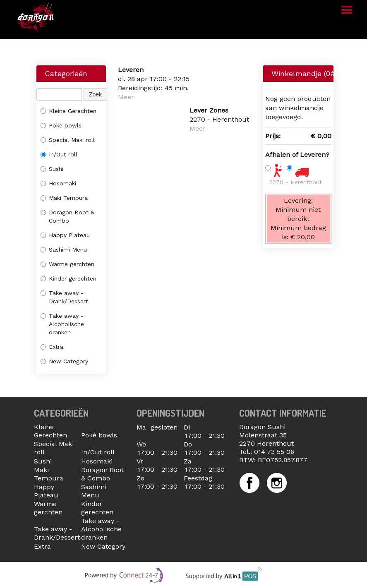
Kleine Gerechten (68, 111)
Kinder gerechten (68, 278)
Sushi (52, 169)
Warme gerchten (67, 264)
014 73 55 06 (274, 452)
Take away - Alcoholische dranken (62, 324)
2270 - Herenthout (296, 182)
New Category (64, 361)
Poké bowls (61, 125)
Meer (126, 97)
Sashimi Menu (64, 250)
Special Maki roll (68, 140)
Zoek (95, 94)
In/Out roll (59, 154)
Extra (52, 347)
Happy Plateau (65, 235)
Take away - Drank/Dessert (64, 297)
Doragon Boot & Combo (67, 216)
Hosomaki (58, 183)
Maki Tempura (64, 198)
